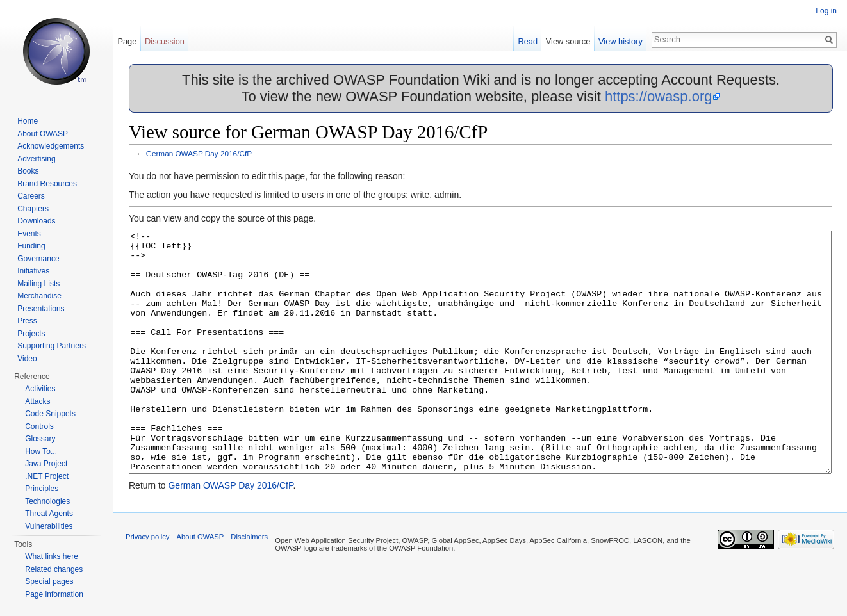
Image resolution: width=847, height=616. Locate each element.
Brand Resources (47, 184)
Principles (42, 489)
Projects (31, 334)
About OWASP (43, 134)
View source (568, 41)
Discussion (165, 41)
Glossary (40, 439)
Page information (54, 594)
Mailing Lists (38, 284)
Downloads (36, 221)
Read (528, 41)
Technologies (47, 501)
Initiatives (33, 271)
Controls (39, 426)
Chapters (33, 209)
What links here (52, 556)
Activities (40, 389)
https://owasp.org (659, 96)
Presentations (41, 309)
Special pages (49, 581)
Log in (826, 11)
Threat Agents (49, 514)
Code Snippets (50, 414)
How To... (41, 451)
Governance (38, 259)
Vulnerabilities (49, 526)
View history (621, 41)
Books (28, 171)
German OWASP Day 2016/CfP (199, 153)
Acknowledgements (51, 146)
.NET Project (47, 476)
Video (27, 359)
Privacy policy (147, 585)
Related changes (54, 569)
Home (28, 121)
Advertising (36, 159)
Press (27, 321)
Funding (31, 246)
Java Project (46, 464)
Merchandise (39, 296)
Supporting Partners (52, 346)
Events (29, 234)
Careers (31, 196)
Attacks (37, 401)
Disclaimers (249, 585)
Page (127, 41)
